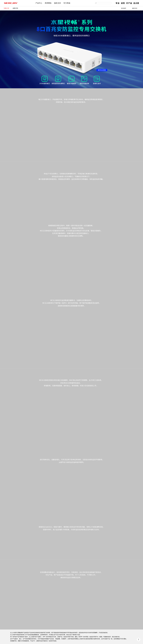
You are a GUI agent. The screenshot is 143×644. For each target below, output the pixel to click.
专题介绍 (6, 8)
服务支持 (57, 3)
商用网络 (48, 3)
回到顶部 (139, 640)
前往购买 (124, 8)
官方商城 (67, 3)
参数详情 (15, 8)
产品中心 (39, 3)
